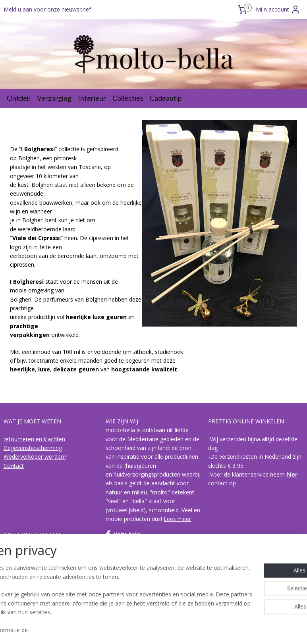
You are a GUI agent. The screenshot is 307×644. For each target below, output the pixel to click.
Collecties (128, 98)
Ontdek (19, 98)
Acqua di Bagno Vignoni (34, 588)
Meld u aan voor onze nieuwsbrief (47, 9)
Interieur (92, 98)
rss (137, 630)
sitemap (121, 630)
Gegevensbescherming (33, 448)
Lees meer (177, 519)
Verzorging (54, 98)
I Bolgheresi (19, 579)
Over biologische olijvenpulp (40, 553)
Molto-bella (123, 534)
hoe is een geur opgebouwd (40, 561)
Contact (14, 466)
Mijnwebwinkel (237, 630)
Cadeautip (166, 98)
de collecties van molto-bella (40, 570)
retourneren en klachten (34, 439)
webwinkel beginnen (168, 630)
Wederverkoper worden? (35, 457)
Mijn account (278, 10)
